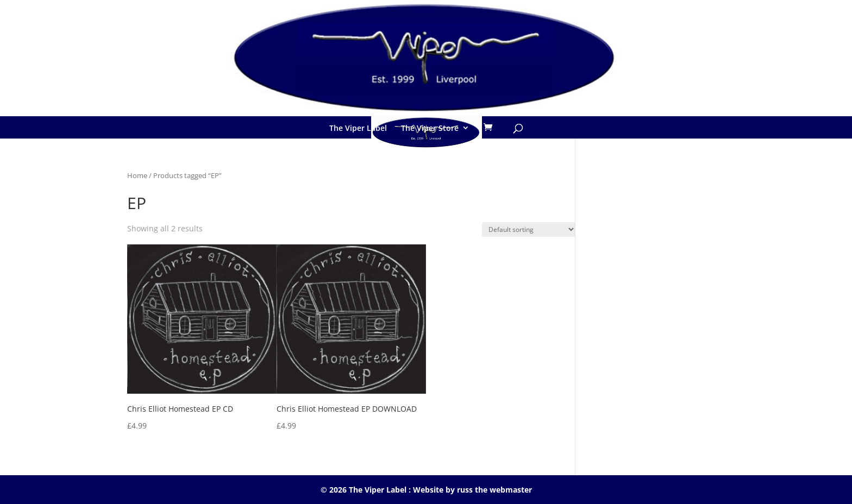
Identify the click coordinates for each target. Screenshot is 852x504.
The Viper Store (430, 128)
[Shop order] (529, 229)
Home (137, 175)
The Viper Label (358, 128)
